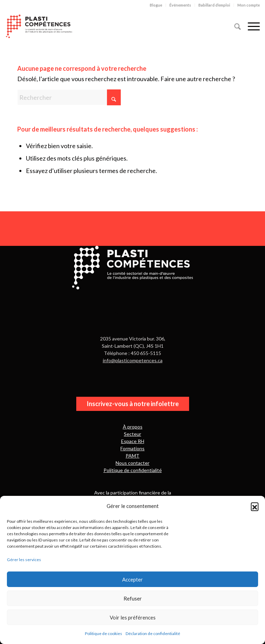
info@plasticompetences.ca (133, 360)
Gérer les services (24, 560)
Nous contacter (132, 463)
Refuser (133, 598)
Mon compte (249, 5)
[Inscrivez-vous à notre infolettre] (133, 404)
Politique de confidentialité (133, 470)
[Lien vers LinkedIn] (117, 313)
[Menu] (250, 26)
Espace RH (133, 441)
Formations (132, 448)
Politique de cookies (104, 633)
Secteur (132, 434)
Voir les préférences (133, 617)
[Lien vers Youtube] (142, 313)
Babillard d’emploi (214, 5)
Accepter (132, 579)
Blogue (156, 5)
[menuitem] (156, 5)
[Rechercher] (234, 26)
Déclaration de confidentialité (153, 633)
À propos (133, 427)
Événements (180, 5)
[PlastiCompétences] (39, 26)
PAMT (132, 456)
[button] (255, 506)
